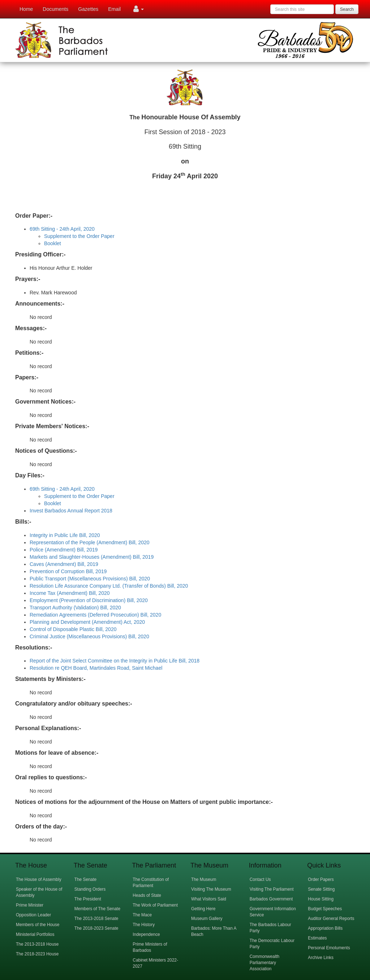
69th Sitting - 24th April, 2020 (62, 229)
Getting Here (203, 909)
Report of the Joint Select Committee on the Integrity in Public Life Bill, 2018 (115, 661)
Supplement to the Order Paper (79, 236)
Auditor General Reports (331, 919)
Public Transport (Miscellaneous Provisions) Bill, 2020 (90, 579)
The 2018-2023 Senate (96, 928)
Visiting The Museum (211, 889)
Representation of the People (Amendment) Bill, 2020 (90, 542)
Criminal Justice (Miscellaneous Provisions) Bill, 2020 (89, 636)
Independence (146, 934)
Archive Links (321, 958)
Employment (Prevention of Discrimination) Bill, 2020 (89, 600)
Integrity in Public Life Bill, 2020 (65, 535)
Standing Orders (90, 889)
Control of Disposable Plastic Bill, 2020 (73, 629)
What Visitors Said (209, 899)
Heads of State (147, 895)
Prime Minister (30, 905)
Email (114, 9)
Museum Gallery (207, 919)
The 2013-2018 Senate (96, 919)
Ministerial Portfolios (35, 934)
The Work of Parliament (155, 905)
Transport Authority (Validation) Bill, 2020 (75, 608)
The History (144, 925)
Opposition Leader (33, 915)
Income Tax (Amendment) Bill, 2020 (70, 593)
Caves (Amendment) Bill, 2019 (64, 564)
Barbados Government (271, 899)
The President (88, 899)
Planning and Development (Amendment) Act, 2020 (87, 622)
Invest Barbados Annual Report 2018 (71, 511)
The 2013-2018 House (37, 944)
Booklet (53, 243)
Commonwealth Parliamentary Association (265, 963)
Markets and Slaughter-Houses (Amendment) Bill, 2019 (92, 557)
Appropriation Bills (325, 928)
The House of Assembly (39, 879)
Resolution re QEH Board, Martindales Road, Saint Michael (96, 668)
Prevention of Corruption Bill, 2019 (68, 571)
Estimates (317, 938)
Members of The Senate (97, 909)
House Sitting (321, 899)
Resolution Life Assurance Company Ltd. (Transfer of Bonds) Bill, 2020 (109, 586)
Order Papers (321, 879)
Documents (55, 9)
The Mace (142, 915)
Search (347, 9)
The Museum (204, 879)
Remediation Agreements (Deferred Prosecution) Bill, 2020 (95, 615)
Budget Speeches (325, 909)
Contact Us (260, 879)
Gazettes (88, 9)
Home (26, 9)
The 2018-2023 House (37, 954)
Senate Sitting (321, 889)
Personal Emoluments (329, 948)
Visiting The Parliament (272, 889)
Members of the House (38, 925)
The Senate (85, 879)
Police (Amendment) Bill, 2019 (64, 550)
